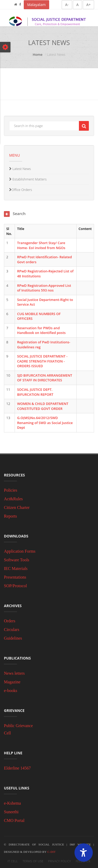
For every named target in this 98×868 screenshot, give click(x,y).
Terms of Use (33, 861)
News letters (14, 673)
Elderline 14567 (17, 768)
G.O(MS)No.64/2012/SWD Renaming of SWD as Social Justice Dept (45, 423)
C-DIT (51, 852)
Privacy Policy (59, 861)
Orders (10, 621)
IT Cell (13, 861)
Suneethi (11, 812)
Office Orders (21, 190)
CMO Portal (14, 820)
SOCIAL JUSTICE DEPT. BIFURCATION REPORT (35, 392)
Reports (10, 516)
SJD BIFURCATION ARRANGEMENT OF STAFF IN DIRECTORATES (45, 378)
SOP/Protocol (15, 586)
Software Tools (17, 560)
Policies (11, 490)
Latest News (20, 169)
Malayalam (36, 5)
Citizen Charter (17, 507)
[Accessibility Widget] (84, 853)
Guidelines (13, 638)
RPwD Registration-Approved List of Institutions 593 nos (44, 288)
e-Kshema (12, 803)
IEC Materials (16, 568)
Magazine (12, 682)
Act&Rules (13, 499)
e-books (11, 691)
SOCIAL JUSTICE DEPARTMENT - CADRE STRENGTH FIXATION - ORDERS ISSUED (42, 361)
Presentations (15, 577)
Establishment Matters (28, 179)
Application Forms (20, 551)
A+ (88, 5)
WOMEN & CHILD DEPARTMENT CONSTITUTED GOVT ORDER (43, 406)
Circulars (12, 630)
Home (38, 54)
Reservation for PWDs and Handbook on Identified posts (41, 330)
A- (67, 5)
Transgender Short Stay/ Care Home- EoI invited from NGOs (41, 245)
